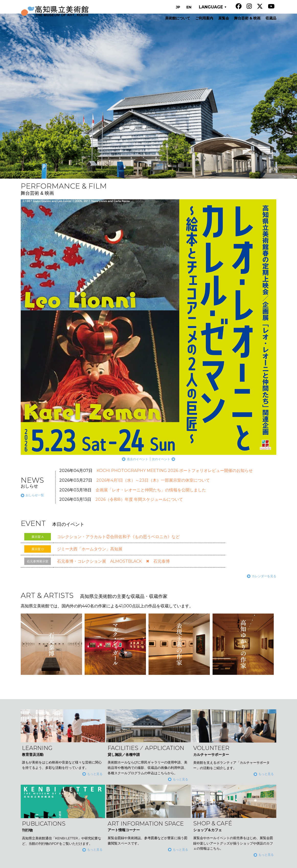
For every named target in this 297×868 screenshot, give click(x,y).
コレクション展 (145, 773)
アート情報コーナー (213, 766)
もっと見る (95, 611)
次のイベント (245, 296)
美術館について (129, 752)
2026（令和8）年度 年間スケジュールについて (139, 336)
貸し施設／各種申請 (133, 817)
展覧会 (122, 766)
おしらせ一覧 (35, 332)
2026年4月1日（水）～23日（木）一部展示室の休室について (153, 317)
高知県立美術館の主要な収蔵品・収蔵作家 (151, 803)
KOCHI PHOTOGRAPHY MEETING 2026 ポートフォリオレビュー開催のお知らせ (175, 307)
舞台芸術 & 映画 (130, 796)
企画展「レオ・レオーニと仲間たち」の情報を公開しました (151, 326)
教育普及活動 (128, 809)
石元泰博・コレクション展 (154, 787)
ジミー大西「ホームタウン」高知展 (90, 385)
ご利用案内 (126, 759)
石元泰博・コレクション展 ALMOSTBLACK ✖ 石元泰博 (113, 398)
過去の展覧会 (66, 288)
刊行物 (202, 759)
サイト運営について (213, 787)
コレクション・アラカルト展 (155, 780)
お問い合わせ (207, 801)
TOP (256, 717)
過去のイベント (222, 296)
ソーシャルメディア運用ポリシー (223, 794)
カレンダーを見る (264, 413)
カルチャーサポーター (214, 752)
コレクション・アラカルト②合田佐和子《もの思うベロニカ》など (118, 373)
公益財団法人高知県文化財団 (255, 862)
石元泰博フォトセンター (216, 780)
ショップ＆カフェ (211, 773)
